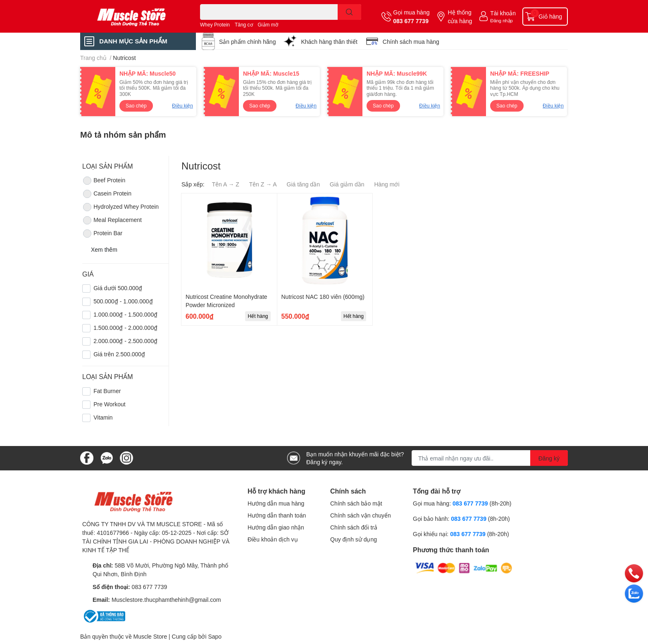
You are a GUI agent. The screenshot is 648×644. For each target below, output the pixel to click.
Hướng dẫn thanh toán (277, 515)
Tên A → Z (226, 184)
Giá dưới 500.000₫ (118, 288)
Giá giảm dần (347, 184)
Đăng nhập (501, 20)
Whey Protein (215, 25)
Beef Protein (104, 181)
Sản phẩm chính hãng (247, 42)
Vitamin (103, 417)
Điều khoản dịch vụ (273, 539)
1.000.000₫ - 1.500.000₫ (125, 314)
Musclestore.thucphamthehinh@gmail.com (166, 600)
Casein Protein (107, 194)
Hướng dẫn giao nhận (276, 527)
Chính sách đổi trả (354, 527)
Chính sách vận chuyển (361, 515)
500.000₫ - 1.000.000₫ (123, 301)
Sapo (215, 636)
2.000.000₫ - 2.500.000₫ (125, 341)
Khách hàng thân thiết (329, 42)
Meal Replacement (112, 220)
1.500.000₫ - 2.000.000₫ (125, 328)
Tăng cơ (244, 25)
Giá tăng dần (303, 184)
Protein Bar (102, 234)
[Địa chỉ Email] (490, 458)
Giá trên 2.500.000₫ (119, 354)
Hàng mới (387, 184)
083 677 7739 (411, 21)
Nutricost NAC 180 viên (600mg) (323, 297)
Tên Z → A (263, 184)
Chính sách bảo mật (356, 503)
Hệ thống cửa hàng (460, 17)
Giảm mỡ (268, 25)
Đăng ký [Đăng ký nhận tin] (549, 458)
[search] (349, 12)
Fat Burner (107, 391)
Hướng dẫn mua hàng (276, 503)
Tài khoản (503, 13)
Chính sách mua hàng (411, 42)
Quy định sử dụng (354, 539)
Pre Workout (110, 404)
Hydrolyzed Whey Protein (120, 207)
